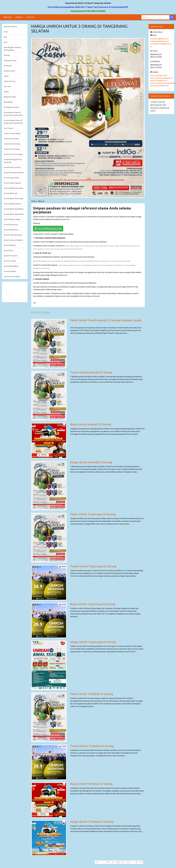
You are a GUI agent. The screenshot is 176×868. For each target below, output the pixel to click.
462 (128, 862)
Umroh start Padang (12, 276)
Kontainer (8, 66)
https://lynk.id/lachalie (159, 86)
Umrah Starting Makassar (14, 173)
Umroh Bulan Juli (11, 193)
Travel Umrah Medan (12, 133)
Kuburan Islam (9, 71)
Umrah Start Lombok (12, 167)
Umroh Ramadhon (11, 266)
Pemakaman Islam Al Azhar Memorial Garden (13, 114)
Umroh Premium (11, 256)
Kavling (7, 55)
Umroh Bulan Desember (14, 188)
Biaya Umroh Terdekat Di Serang (91, 784)
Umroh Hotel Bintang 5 (13, 235)
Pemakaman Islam (11, 107)
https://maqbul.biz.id (159, 81)
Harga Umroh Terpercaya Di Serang (93, 642)
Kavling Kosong (10, 60)
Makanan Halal (10, 97)
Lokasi (6, 92)
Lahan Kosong (9, 81)
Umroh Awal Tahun (11, 178)
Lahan (6, 76)
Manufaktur (8, 102)
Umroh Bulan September (14, 214)
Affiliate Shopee (10, 27)
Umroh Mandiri (10, 245)
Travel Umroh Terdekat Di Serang (92, 746)
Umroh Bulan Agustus (12, 183)
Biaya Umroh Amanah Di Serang (91, 424)
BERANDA (8, 17)
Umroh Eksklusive (11, 230)
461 (123, 862)
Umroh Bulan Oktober (13, 204)
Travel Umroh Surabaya (13, 154)
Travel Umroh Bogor (12, 149)
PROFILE (19, 17)
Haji (5, 37)
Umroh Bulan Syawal (12, 219)
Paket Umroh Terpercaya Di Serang (93, 514)
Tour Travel (8, 128)
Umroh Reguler (10, 271)
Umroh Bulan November (14, 199)
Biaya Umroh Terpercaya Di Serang (93, 604)
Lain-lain (7, 86)
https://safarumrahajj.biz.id (161, 78)
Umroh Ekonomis (11, 225)
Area (6, 32)
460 (119, 862)
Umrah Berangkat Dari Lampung (13, 161)
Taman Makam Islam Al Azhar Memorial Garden (13, 122)
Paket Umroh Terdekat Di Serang (92, 694)
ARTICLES (30, 17)
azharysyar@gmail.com (160, 41)
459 (113, 862)
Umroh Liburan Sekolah (13, 240)
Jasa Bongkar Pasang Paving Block (12, 49)
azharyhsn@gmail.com (160, 39)
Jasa (5, 42)
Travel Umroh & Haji (12, 144)
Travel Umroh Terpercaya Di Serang (93, 566)
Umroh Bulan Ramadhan (14, 209)
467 (137, 862)
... (104, 862)
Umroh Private (10, 261)
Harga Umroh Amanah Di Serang (91, 462)
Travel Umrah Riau (11, 139)
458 (108, 862)
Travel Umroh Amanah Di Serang (91, 372)
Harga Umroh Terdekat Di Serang (92, 822)
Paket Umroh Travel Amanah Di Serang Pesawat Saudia (106, 320)
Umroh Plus (8, 250)
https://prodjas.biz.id (159, 75)
